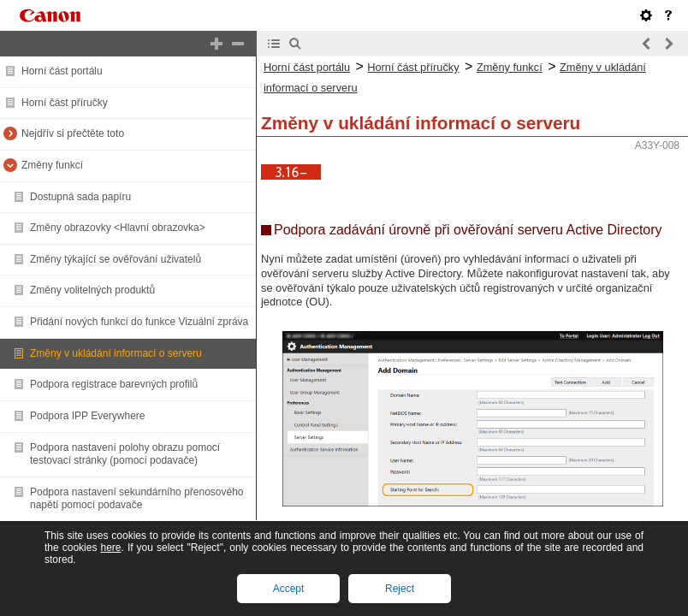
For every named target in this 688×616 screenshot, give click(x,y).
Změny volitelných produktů (92, 290)
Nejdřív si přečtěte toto (73, 133)
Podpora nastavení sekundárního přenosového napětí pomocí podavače (137, 499)
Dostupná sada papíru (80, 197)
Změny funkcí (52, 165)
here (110, 548)
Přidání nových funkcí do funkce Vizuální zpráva (139, 322)
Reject (400, 589)
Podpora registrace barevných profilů (114, 384)
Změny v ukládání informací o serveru (116, 353)
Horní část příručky (65, 103)
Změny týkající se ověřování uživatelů (116, 259)
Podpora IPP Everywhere (88, 416)
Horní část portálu (62, 71)
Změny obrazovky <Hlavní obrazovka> (118, 228)
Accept (289, 589)
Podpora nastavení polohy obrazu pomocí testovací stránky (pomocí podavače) (125, 454)
